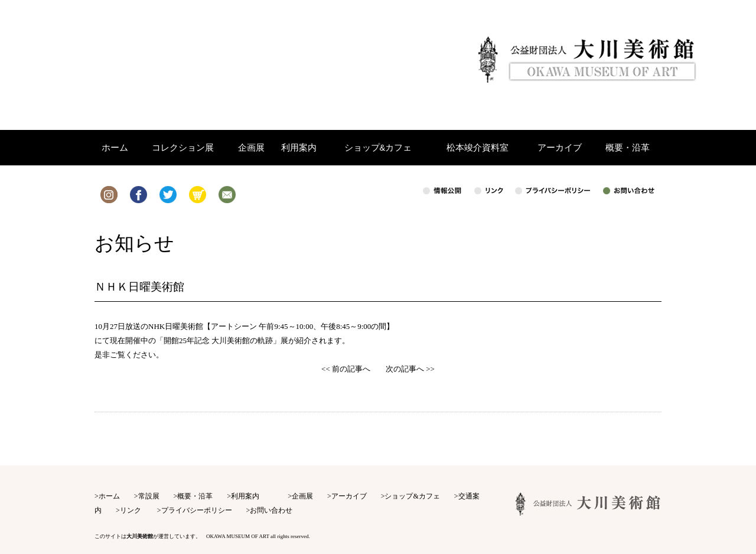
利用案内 (245, 496)
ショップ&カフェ (412, 496)
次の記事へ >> (410, 369)
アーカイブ (349, 496)
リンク (131, 510)
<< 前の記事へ (346, 369)
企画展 (302, 496)
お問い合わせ (271, 510)
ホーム (109, 496)
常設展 (149, 496)
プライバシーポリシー (197, 510)
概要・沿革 (195, 496)
